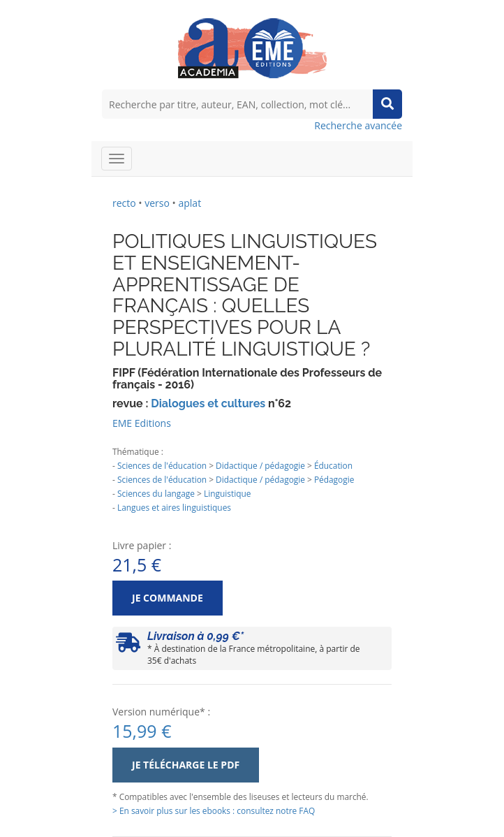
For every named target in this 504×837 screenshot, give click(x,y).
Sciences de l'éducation (162, 465)
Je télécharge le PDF (186, 765)
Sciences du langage (156, 493)
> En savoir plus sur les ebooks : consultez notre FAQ (214, 810)
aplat (190, 203)
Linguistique (227, 493)
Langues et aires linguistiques (174, 507)
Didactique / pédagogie (260, 465)
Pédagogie (334, 479)
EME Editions (142, 423)
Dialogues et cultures (208, 403)
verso (157, 203)
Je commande (168, 598)
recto (124, 203)
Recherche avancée (358, 125)
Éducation (333, 465)
